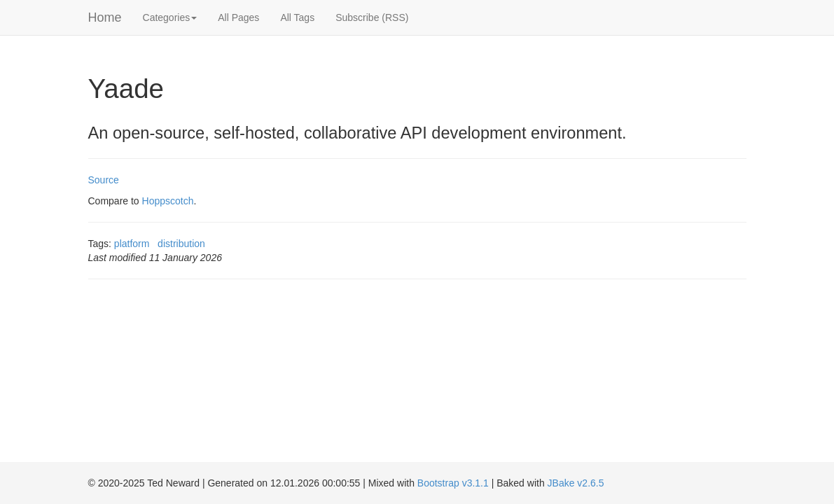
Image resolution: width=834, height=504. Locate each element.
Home (105, 17)
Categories (170, 17)
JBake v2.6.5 (576, 483)
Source (104, 180)
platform (132, 244)
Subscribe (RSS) (372, 17)
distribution (181, 244)
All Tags (297, 17)
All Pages (238, 17)
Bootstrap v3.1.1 (453, 483)
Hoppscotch (168, 201)
